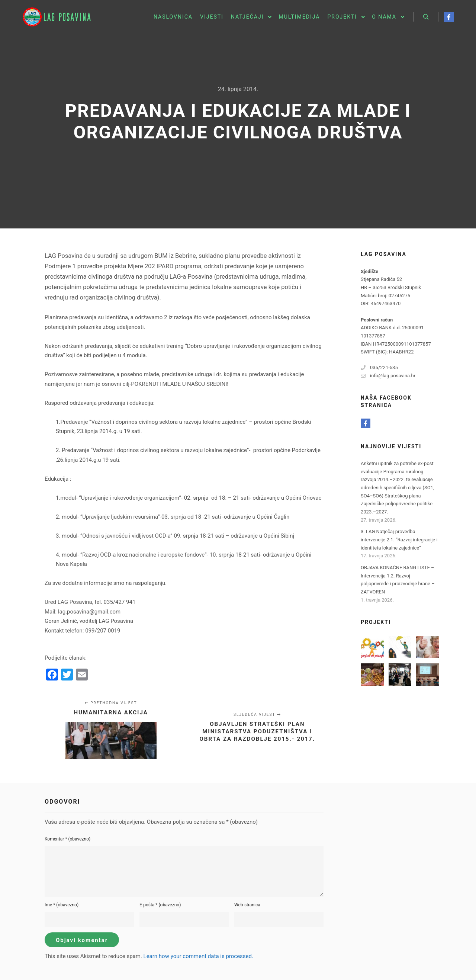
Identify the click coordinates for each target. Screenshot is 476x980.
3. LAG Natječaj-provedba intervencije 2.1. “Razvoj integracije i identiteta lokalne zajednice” (399, 539)
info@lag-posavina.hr (388, 376)
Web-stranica (247, 905)
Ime (62, 905)
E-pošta (160, 905)
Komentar (67, 839)
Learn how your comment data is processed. (198, 956)
